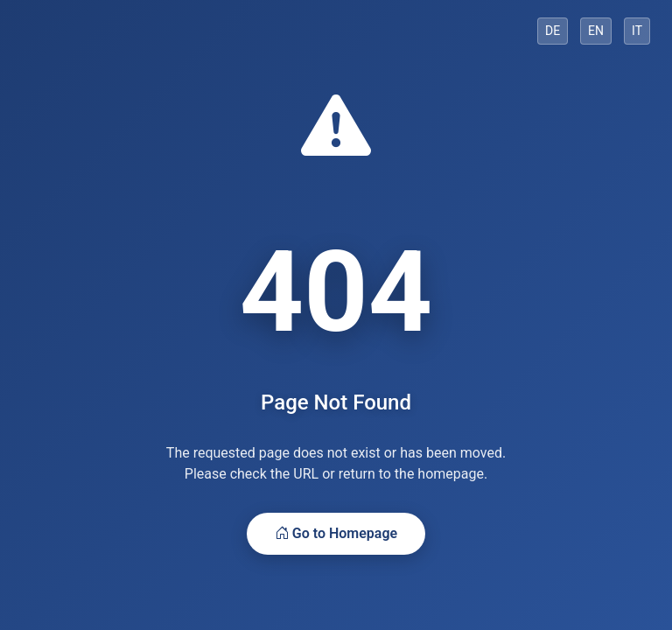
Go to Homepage (336, 533)
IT (637, 31)
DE (553, 31)
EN (596, 31)
